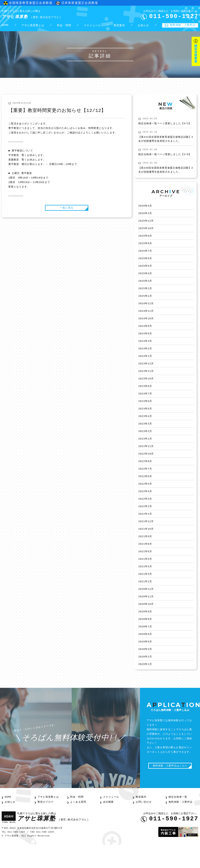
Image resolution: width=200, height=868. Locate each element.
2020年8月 (145, 641)
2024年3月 (145, 350)
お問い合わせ (143, 826)
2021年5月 (145, 578)
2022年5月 (145, 499)
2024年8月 (145, 335)
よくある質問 (78, 826)
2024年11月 (146, 319)
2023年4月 (145, 429)
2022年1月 (145, 531)
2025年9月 (145, 240)
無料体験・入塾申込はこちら (172, 790)
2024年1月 (145, 366)
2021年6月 (145, 570)
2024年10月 (146, 327)
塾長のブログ (45, 826)
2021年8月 (145, 562)
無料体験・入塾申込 (183, 27)
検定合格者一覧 (177, 821)
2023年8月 (145, 397)
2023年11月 (146, 382)
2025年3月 (145, 288)
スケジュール (92, 27)
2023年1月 (145, 452)
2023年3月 (145, 437)
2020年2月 (145, 680)
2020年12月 (146, 609)
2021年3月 (145, 594)
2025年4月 (145, 280)
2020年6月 (145, 656)
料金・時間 (64, 27)
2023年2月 (145, 445)
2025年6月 (145, 264)
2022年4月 (145, 507)
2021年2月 (145, 601)
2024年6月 (145, 342)
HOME (5, 27)
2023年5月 (145, 421)
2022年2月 (145, 523)
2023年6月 (145, 413)
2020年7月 (145, 649)
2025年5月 (145, 272)
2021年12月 (146, 539)
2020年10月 (146, 625)
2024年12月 (146, 311)
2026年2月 (145, 217)
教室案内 (119, 27)
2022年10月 (146, 468)
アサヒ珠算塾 (37, 15)
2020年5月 (145, 664)
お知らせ (143, 27)
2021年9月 (145, 554)
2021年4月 (145, 586)
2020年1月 (145, 688)
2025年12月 (146, 225)
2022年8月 (145, 476)
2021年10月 (146, 547)
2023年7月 (145, 405)
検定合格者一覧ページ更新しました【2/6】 (165, 157)
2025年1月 (145, 303)
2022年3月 (145, 515)
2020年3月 (145, 672)
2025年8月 (145, 248)
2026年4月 (145, 209)
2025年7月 (145, 256)
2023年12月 (146, 374)
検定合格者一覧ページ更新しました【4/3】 (165, 127)
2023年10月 (146, 390)
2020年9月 (145, 633)
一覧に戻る (67, 210)
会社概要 (108, 826)
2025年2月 (145, 295)
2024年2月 (145, 358)
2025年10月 (146, 233)
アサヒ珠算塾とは (33, 27)
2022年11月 (146, 460)
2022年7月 (145, 484)
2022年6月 (145, 492)
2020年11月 (146, 617)
